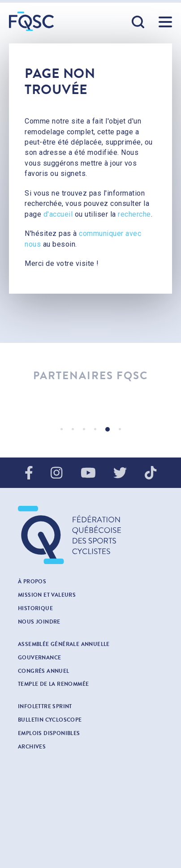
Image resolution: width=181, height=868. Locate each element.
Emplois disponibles (49, 733)
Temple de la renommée (53, 684)
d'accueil (58, 214)
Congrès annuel (44, 671)
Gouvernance (39, 658)
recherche (134, 214)
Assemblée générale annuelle (64, 644)
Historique (35, 608)
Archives (32, 747)
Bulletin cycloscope (50, 720)
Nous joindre (39, 622)
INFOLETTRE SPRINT (45, 706)
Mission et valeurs (47, 595)
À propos (32, 582)
